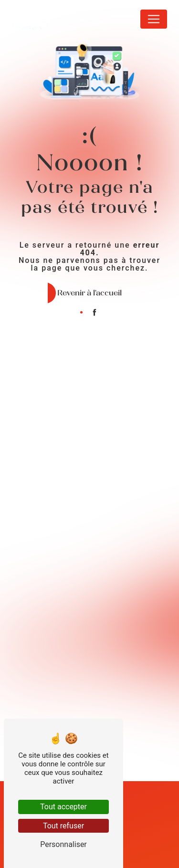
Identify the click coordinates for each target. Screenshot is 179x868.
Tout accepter (63, 807)
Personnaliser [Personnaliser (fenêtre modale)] (63, 844)
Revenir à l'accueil (89, 293)
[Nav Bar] (154, 19)
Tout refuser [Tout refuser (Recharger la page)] (63, 826)
